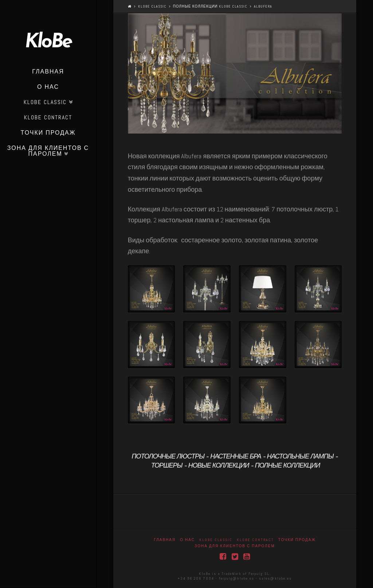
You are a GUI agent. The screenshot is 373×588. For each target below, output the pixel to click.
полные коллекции (288, 466)
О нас (187, 540)
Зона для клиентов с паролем (235, 546)
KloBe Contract (255, 540)
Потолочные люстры (168, 457)
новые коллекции (219, 466)
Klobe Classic (152, 6)
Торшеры (167, 466)
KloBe (48, 43)
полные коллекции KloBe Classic (210, 6)
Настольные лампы (300, 457)
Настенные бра (236, 457)
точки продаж (297, 540)
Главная (165, 540)
